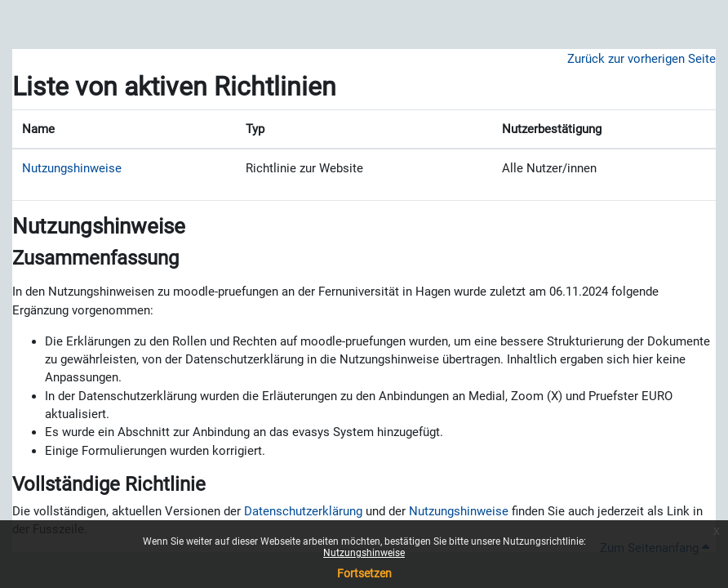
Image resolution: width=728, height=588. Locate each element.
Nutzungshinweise (364, 553)
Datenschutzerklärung (303, 511)
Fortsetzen (364, 573)
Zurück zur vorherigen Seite (641, 59)
